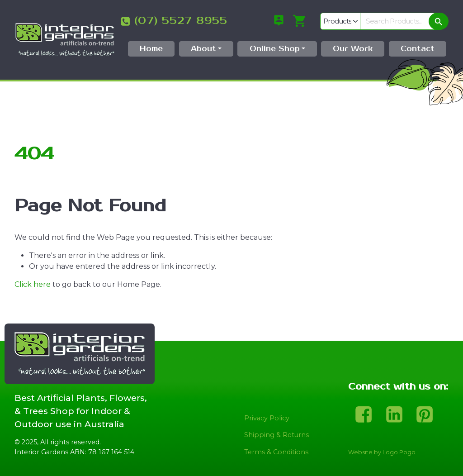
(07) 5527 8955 (181, 21)
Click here (33, 284)
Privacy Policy (267, 418)
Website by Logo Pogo (382, 452)
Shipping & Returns (276, 435)
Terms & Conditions (276, 452)
